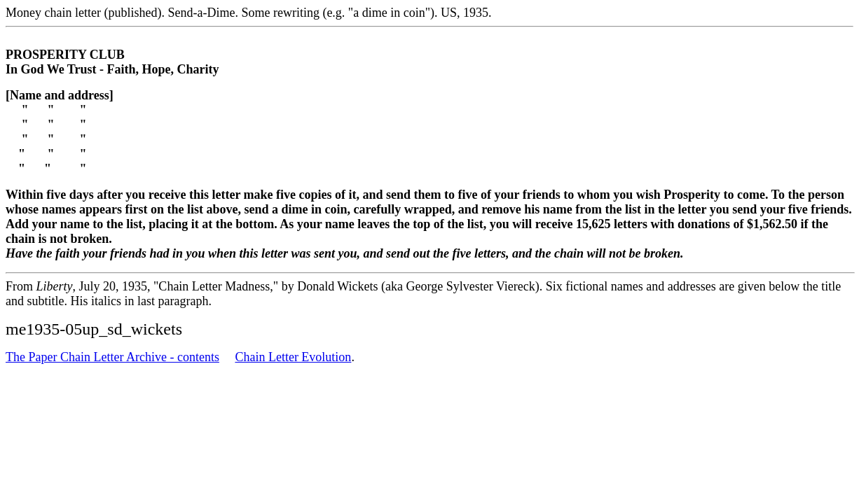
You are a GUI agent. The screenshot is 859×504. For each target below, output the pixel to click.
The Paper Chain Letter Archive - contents (112, 357)
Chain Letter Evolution (293, 357)
